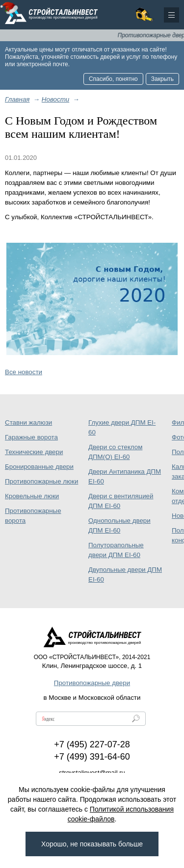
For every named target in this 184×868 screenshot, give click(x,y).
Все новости (24, 372)
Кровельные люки (32, 496)
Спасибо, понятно (113, 79)
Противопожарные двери (92, 683)
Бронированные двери (39, 467)
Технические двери (34, 452)
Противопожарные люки (41, 481)
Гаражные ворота (31, 437)
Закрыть (162, 79)
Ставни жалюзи (28, 422)
